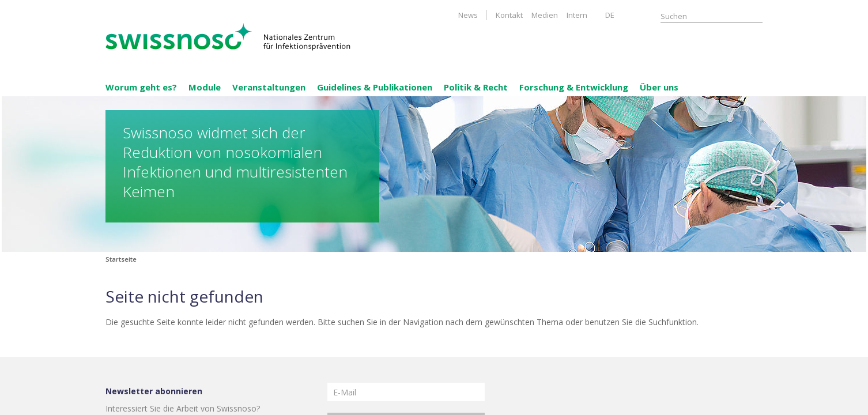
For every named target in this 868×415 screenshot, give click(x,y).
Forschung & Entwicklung (574, 87)
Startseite (121, 259)
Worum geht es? (141, 87)
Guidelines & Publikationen (375, 87)
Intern (577, 15)
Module (205, 87)
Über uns (659, 87)
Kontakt (509, 15)
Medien (545, 15)
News (468, 15)
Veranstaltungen (269, 87)
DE (610, 15)
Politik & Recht (476, 87)
